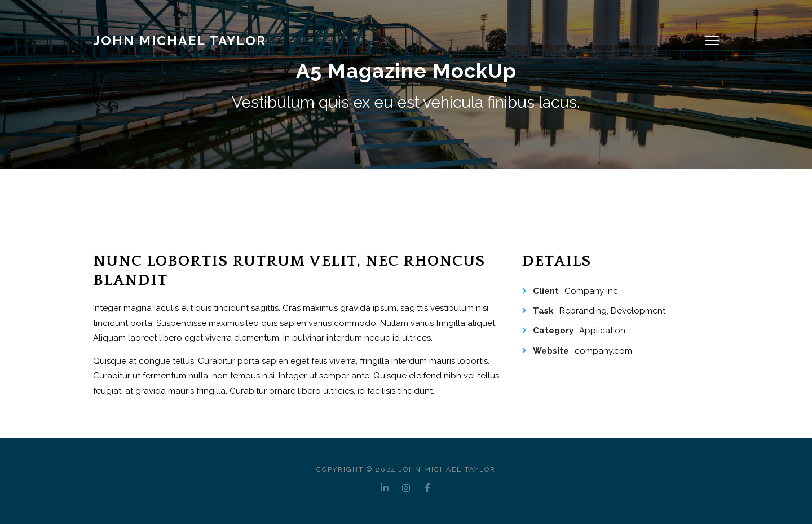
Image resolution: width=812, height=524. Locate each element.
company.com (603, 351)
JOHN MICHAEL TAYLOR (180, 40)
